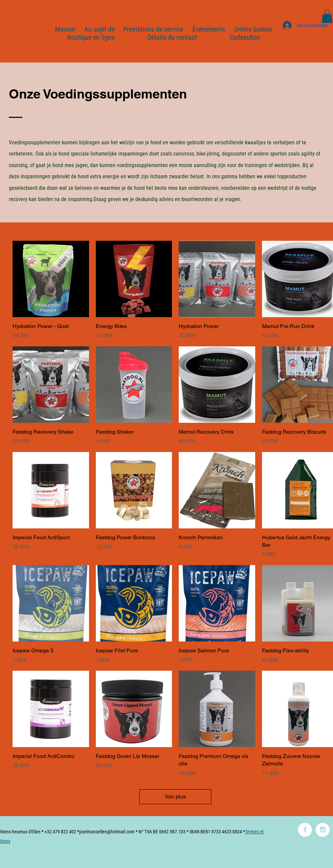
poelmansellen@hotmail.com (107, 832)
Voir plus (175, 797)
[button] (327, 16)
